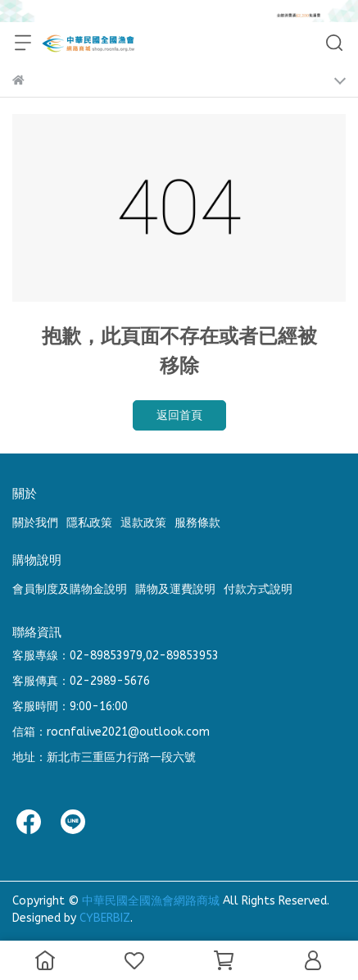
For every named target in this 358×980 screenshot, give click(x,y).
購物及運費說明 (175, 589)
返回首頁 (179, 415)
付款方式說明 (258, 589)
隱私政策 (89, 523)
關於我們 (35, 523)
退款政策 (143, 523)
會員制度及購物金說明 (70, 589)
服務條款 (197, 523)
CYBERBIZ (105, 918)
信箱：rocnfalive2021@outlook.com (111, 732)
